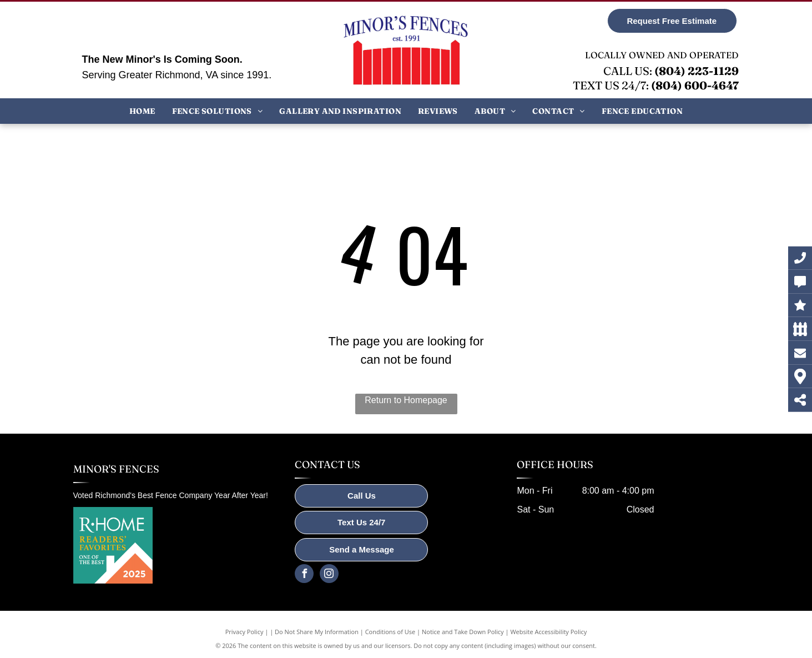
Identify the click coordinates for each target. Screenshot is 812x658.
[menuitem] (142, 111)
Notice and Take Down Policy (463, 632)
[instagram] (329, 575)
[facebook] (304, 575)
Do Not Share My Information (317, 632)
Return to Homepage (406, 400)
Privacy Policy (244, 632)
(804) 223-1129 (697, 71)
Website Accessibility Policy (548, 632)
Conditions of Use (390, 632)
